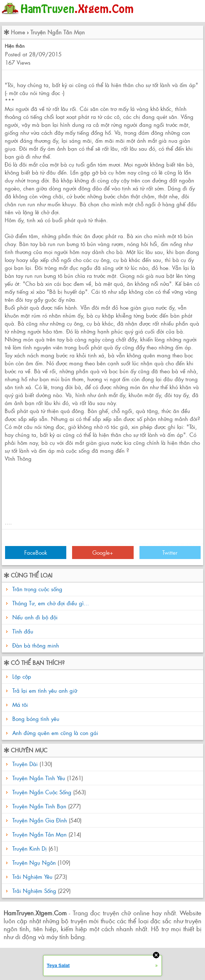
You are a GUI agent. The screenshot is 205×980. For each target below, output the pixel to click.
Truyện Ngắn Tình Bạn (39, 806)
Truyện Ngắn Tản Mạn (58, 32)
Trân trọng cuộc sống (37, 589)
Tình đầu (23, 631)
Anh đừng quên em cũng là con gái (54, 733)
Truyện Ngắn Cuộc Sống (42, 792)
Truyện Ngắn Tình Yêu (39, 778)
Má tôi (19, 704)
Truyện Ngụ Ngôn (34, 862)
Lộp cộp (21, 676)
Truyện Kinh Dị (30, 848)
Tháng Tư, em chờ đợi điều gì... (51, 603)
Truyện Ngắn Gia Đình (40, 820)
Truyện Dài (25, 764)
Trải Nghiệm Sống (34, 891)
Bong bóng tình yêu (35, 719)
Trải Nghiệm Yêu (32, 876)
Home (18, 32)
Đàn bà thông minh (36, 645)
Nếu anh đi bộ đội (35, 617)
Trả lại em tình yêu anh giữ (44, 690)
